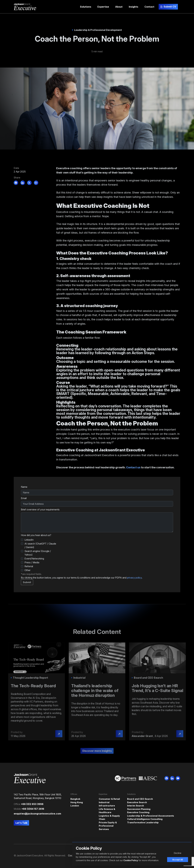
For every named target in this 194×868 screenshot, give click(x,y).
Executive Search (137, 802)
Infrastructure (107, 806)
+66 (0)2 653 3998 (32, 804)
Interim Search (136, 806)
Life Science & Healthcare (107, 811)
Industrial (104, 802)
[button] (86, 7)
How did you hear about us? (36, 535)
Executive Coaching (138, 812)
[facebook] (16, 183)
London (75, 806)
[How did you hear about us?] (22, 540)
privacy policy (134, 578)
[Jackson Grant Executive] (25, 7)
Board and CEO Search (140, 799)
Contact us (133, 467)
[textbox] (97, 493)
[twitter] (29, 183)
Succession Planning (139, 809)
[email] (36, 183)
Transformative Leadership (143, 822)
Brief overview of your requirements (40, 510)
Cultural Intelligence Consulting (145, 819)
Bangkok (75, 799)
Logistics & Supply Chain (109, 817)
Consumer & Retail (109, 799)
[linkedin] (23, 183)
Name (24, 487)
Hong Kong (77, 802)
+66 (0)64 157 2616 (33, 809)
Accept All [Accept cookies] (178, 860)
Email (24, 498)
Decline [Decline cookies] (178, 853)
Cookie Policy (131, 860)
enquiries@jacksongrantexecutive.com (37, 814)
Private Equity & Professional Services (108, 826)
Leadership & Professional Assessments (151, 816)
